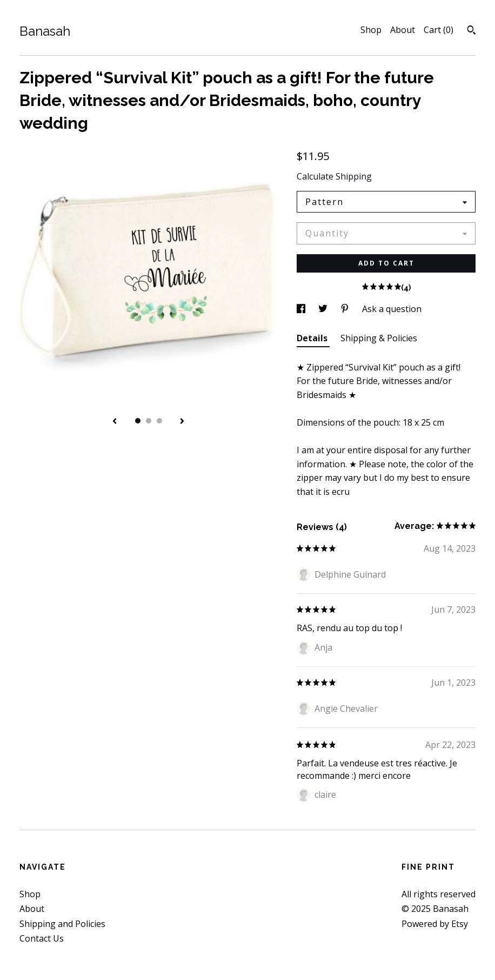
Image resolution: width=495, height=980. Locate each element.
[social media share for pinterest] (346, 309)
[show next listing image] (182, 422)
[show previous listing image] (115, 422)
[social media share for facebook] (302, 309)
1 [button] (138, 421)
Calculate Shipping (334, 176)
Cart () (439, 30)
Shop (371, 30)
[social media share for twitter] (324, 309)
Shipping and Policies (62, 924)
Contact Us (42, 938)
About (403, 30)
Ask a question (392, 309)
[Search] (471, 31)
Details (313, 338)
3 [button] (159, 421)
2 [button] (149, 421)
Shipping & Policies (379, 338)
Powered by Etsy (435, 924)
